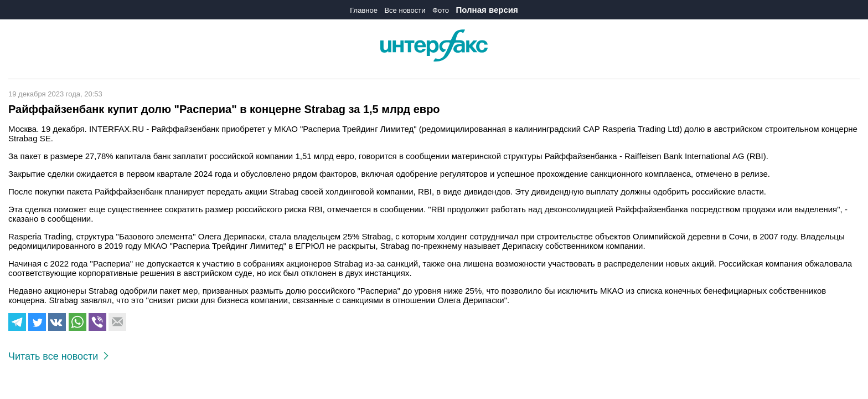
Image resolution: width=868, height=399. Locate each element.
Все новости (405, 10)
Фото (441, 10)
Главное (364, 10)
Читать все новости (58, 356)
